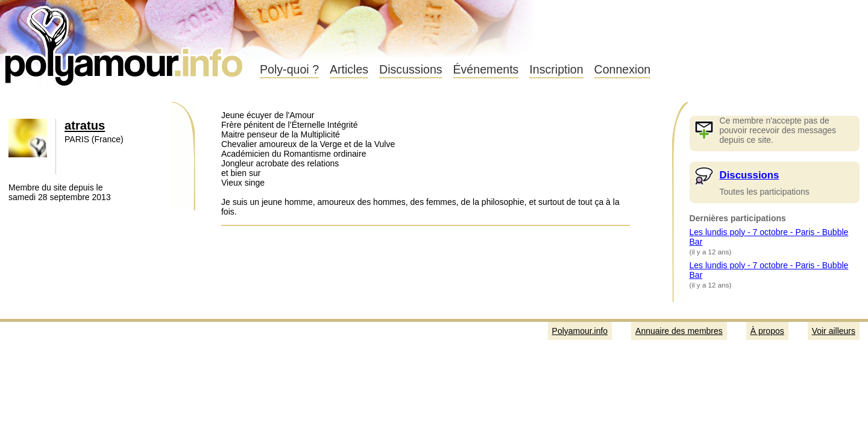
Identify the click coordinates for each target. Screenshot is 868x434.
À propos (767, 331)
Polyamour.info (125, 42)
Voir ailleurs (834, 331)
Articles (349, 69)
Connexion (623, 69)
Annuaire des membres (679, 331)
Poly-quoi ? (289, 69)
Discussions (411, 69)
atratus (85, 125)
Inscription (556, 69)
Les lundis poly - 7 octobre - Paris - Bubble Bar (769, 237)
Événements (486, 69)
